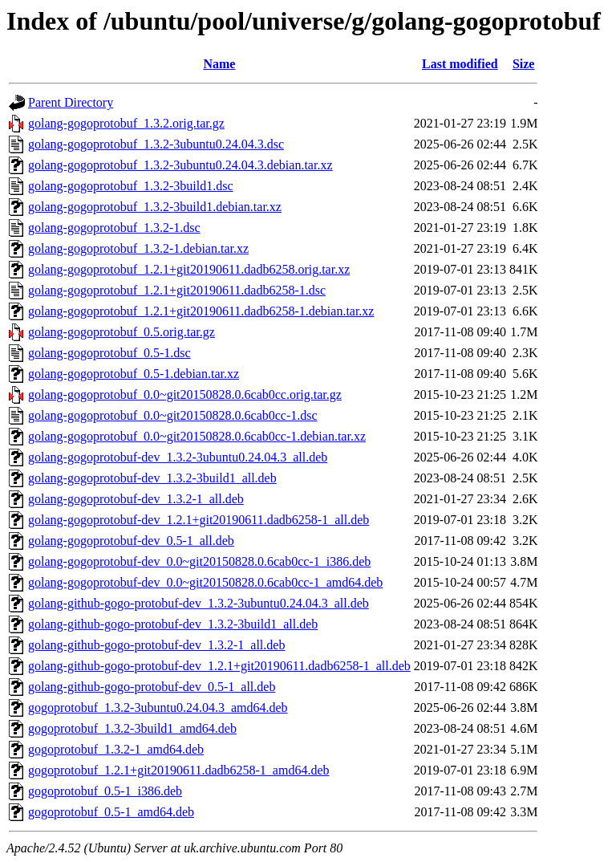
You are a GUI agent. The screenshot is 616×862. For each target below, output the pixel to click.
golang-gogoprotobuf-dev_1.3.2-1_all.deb (136, 499)
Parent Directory (71, 102)
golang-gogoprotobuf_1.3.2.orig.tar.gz (126, 123)
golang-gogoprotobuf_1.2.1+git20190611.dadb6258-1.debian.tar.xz (201, 311)
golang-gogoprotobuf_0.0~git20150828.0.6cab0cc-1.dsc (173, 415)
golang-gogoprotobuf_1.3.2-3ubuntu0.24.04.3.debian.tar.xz (180, 165)
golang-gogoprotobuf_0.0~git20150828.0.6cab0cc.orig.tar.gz (185, 394)
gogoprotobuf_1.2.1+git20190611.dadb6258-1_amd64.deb (179, 770)
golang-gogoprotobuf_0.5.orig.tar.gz (122, 332)
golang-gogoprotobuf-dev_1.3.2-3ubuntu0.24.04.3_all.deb (178, 457)
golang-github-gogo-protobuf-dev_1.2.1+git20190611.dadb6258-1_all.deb (219, 666)
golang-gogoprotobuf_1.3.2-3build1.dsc (131, 186)
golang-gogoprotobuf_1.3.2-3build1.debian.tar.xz (155, 207)
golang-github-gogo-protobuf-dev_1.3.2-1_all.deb (156, 645)
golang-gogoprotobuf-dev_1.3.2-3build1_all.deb (152, 478)
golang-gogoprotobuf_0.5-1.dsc (109, 353)
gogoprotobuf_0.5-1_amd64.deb (111, 812)
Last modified (460, 64)
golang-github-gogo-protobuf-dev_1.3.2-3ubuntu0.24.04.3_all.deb (199, 603)
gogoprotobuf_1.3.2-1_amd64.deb (116, 749)
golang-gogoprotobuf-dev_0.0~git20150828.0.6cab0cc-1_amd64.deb (205, 582)
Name (219, 64)
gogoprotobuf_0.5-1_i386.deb (105, 791)
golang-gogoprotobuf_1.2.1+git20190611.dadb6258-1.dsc (177, 290)
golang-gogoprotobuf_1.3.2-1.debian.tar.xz (138, 248)
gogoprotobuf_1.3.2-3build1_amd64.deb (132, 728)
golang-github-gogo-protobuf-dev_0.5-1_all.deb (152, 687)
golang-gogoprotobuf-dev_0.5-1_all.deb (131, 541)
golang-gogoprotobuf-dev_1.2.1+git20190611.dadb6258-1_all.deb (199, 520)
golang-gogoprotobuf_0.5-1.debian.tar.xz (134, 374)
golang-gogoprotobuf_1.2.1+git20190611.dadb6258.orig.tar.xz (189, 269)
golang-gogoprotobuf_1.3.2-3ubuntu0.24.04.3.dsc (156, 144)
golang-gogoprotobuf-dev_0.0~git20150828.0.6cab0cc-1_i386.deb (199, 561)
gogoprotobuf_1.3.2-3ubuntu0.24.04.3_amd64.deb (158, 707)
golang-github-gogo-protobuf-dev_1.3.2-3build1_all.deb (173, 624)
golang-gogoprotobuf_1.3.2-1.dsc (114, 228)
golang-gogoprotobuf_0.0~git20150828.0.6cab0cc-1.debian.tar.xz (197, 436)
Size (524, 64)
